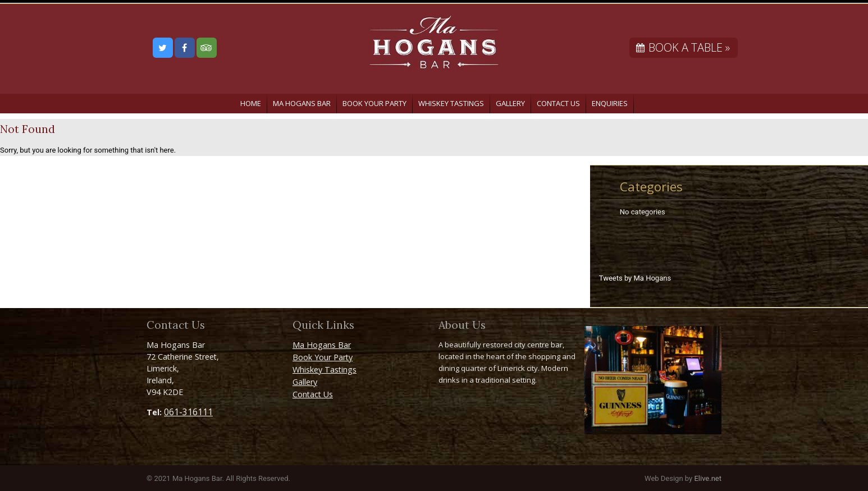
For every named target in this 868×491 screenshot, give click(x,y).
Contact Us (558, 103)
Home (251, 103)
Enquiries (610, 103)
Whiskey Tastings (451, 103)
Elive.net (708, 478)
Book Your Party (374, 103)
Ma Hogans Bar (302, 103)
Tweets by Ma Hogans (635, 278)
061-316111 (188, 412)
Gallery (510, 103)
